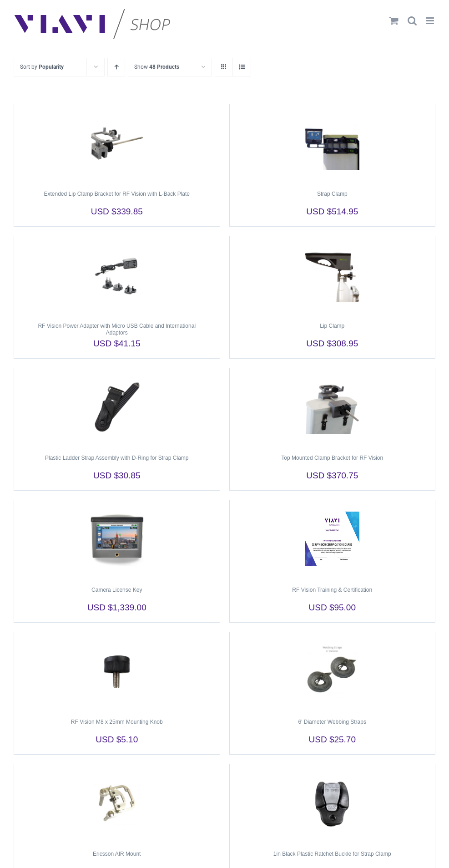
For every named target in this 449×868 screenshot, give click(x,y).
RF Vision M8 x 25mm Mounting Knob (117, 722)
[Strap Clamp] (333, 143)
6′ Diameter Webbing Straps (332, 722)
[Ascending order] (116, 67)
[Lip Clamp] (333, 275)
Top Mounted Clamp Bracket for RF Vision (332, 458)
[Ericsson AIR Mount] (117, 803)
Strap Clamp (332, 194)
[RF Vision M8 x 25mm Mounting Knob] (117, 671)
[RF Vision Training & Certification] (333, 539)
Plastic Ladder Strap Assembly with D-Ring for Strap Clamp (117, 458)
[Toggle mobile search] (412, 21)
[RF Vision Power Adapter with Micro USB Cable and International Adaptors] (117, 275)
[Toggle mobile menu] (431, 21)
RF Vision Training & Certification (332, 590)
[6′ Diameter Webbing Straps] (333, 671)
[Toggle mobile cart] (394, 21)
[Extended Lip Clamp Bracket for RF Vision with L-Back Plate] (117, 143)
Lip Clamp (332, 326)
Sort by (42, 67)
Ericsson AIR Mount (117, 854)
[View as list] (242, 67)
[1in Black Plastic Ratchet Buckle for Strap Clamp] (333, 803)
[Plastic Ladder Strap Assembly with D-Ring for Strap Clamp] (117, 407)
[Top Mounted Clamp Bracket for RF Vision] (333, 407)
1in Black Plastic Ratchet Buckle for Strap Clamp (332, 854)
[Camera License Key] (117, 539)
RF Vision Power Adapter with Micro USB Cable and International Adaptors (117, 329)
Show (157, 67)
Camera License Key (117, 590)
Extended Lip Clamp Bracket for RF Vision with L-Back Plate (117, 194)
